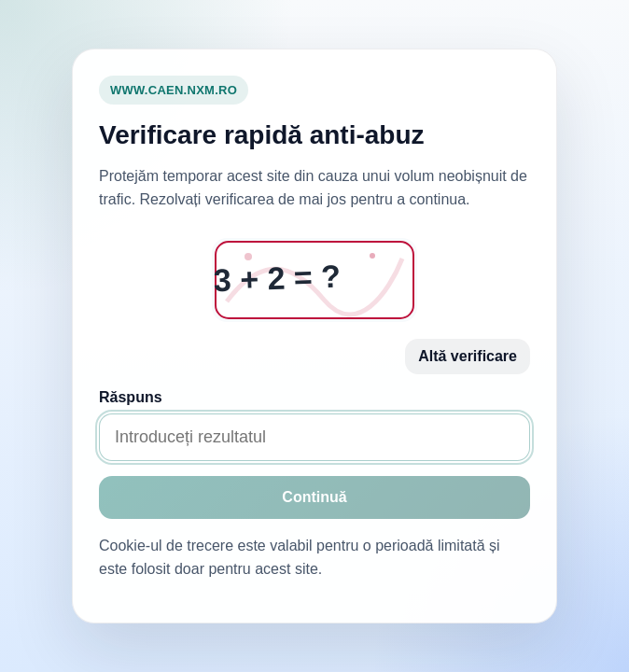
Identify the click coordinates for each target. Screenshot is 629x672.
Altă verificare (468, 356)
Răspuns (131, 397)
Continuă (314, 497)
